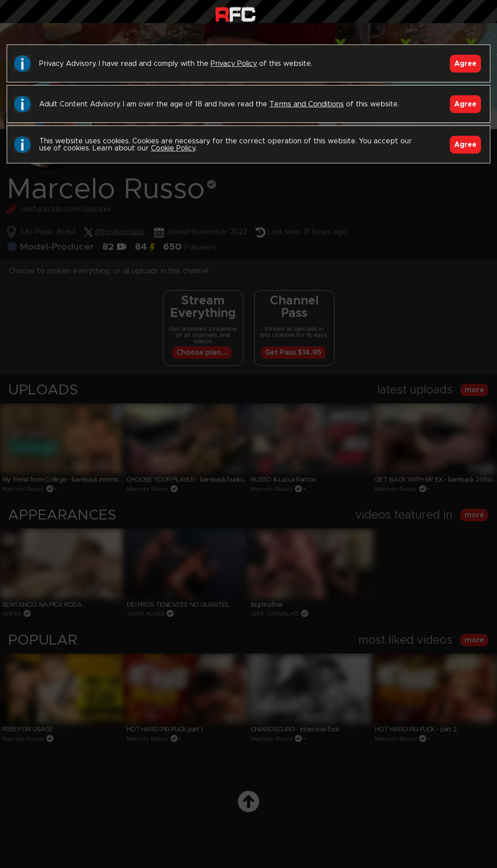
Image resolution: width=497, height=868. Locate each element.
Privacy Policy (234, 64)
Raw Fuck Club (235, 14)
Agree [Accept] (465, 64)
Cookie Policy (173, 148)
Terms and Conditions (307, 104)
